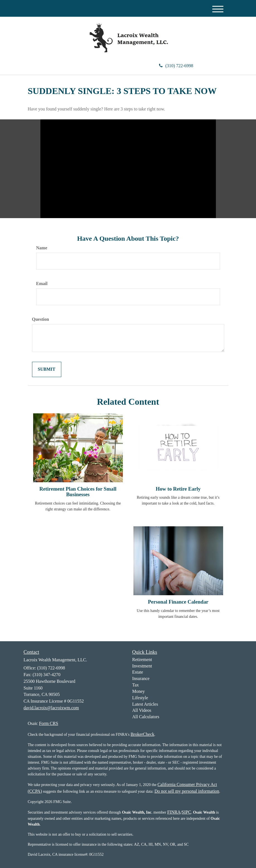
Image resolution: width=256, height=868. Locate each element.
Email (42, 284)
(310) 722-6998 (176, 66)
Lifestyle (140, 698)
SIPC (186, 812)
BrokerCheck (142, 734)
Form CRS (49, 723)
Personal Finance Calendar (178, 602)
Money (139, 691)
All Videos (142, 710)
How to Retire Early (178, 489)
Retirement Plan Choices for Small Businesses (78, 492)
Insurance (141, 678)
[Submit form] (47, 369)
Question (41, 319)
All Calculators (146, 717)
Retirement (142, 660)
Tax (136, 685)
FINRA (174, 812)
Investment (142, 666)
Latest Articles (145, 704)
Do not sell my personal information (187, 791)
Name (42, 248)
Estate (138, 672)
